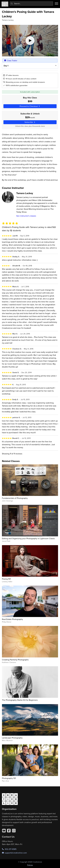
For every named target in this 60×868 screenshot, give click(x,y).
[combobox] (31, 4)
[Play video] (30, 41)
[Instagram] (14, 831)
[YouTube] (4, 831)
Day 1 (6, 66)
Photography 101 (9, 778)
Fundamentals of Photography (15, 498)
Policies (30, 865)
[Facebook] (9, 831)
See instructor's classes (26, 216)
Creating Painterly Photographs (15, 660)
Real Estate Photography (12, 619)
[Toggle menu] (56, 4)
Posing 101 (6, 579)
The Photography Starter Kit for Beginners (20, 700)
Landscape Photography (12, 738)
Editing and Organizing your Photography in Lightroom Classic (28, 538)
